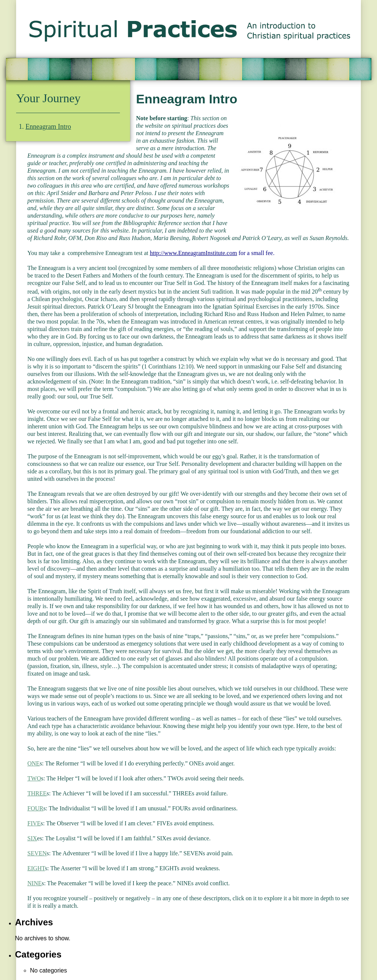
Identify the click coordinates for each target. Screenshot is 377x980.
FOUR (35, 808)
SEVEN (37, 853)
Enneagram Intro (48, 127)
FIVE (34, 823)
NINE (34, 883)
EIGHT (36, 868)
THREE (37, 793)
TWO (34, 778)
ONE (34, 763)
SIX (32, 838)
